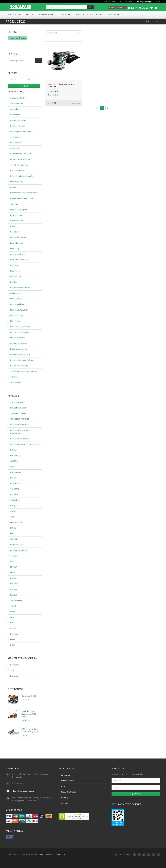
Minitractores (16, 293)
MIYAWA (14, 567)
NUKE (13, 645)
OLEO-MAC (15, 489)
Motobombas (16, 299)
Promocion (15, 676)
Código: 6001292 (54, 91)
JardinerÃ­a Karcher (18, 237)
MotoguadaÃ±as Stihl (19, 310)
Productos (14, 15)
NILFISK (13, 628)
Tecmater (14, 556)
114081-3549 (126, 2)
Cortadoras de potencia (20, 159)
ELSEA (13, 639)
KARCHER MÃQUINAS (19, 425)
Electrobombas (17, 182)
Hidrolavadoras (17, 221)
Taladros (14, 377)
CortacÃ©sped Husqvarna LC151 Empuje (29, 714)
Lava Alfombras (17, 243)
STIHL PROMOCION (18, 408)
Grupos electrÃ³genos (19, 209)
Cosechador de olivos (19, 165)
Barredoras (15, 115)
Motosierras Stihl (17, 315)
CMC (12, 561)
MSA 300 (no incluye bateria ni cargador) (30, 730)
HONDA (13, 450)
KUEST (13, 623)
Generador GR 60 (29, 696)
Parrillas (14, 282)
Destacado (15, 665)
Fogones (14, 187)
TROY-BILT (14, 539)
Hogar (13, 226)
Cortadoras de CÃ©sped (21, 154)
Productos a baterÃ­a (19, 349)
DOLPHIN (14, 494)
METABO (14, 478)
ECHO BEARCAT (17, 522)
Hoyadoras (15, 232)
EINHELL (14, 573)
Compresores (16, 143)
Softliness (61, 854)
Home (29, 15)
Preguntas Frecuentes (89, 15)
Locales (66, 15)
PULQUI (13, 528)
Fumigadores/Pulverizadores (22, 198)
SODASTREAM (16, 600)
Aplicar (24, 86)
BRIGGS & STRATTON (19, 550)
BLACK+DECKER (17, 545)
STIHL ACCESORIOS (18, 413)
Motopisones (16, 276)
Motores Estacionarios (20, 332)
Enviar (136, 794)
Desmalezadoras (17, 170)
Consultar (75, 103)
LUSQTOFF (15, 506)
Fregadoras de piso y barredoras (24, 193)
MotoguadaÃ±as (17, 304)
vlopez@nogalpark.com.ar (149, 2)
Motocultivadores (18, 338)
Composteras (16, 137)
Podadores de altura (19, 343)
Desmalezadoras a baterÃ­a (22, 176)
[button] (64, 33)
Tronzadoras (16, 382)
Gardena (14, 204)
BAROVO (14, 595)
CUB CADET (15, 500)
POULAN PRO (16, 455)
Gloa (12, 617)
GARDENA (14, 461)
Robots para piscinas (19, 366)
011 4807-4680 (109, 2)
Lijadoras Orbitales (18, 38)
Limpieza (14, 265)
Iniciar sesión (116, 8)
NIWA (12, 467)
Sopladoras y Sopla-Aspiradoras (24, 371)
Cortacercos (15, 148)
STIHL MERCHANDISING (20, 419)
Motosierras (15, 321)
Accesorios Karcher (18, 98)
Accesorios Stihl (17, 104)
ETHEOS (14, 589)
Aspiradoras (15, 109)
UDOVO (13, 578)
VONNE (13, 606)
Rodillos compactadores (20, 288)
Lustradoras (15, 271)
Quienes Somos (47, 15)
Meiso (13, 612)
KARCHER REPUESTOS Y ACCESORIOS (25, 444)
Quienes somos (68, 781)
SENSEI (13, 511)
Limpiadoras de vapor (19, 260)
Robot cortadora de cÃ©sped (22, 360)
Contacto (114, 15)
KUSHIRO (14, 584)
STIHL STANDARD (17, 402)
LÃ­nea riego (15, 249)
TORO (13, 517)
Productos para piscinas (20, 354)
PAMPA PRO (15, 483)
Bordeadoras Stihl (18, 126)
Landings (65, 797)
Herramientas (16, 215)
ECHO (13, 534)
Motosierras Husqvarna (20, 327)
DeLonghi (14, 634)
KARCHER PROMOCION (20, 439)
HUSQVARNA (16, 472)
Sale (12, 670)
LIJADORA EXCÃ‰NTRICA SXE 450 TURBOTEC (61, 85)
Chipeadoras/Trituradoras (21, 131)
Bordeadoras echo (18, 120)
